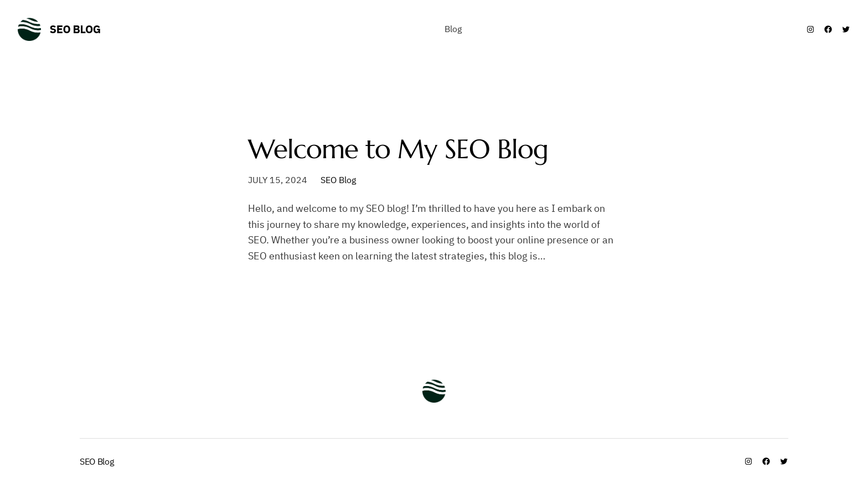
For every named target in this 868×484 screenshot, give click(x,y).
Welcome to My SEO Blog (398, 149)
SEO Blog (75, 29)
